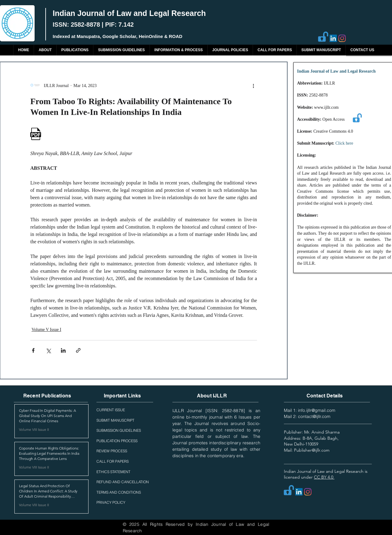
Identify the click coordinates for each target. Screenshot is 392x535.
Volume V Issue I (46, 330)
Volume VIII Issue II (34, 429)
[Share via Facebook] (33, 350)
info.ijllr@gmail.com (317, 410)
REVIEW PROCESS (112, 451)
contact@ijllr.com (314, 416)
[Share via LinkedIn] (63, 350)
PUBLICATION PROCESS (117, 441)
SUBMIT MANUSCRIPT (115, 420)
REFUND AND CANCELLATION (123, 482)
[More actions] (253, 85)
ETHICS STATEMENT (113, 472)
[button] (75, 50)
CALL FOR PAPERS (113, 461)
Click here (344, 143)
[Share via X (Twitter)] (48, 350)
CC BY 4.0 (324, 477)
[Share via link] (78, 350)
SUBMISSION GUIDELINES (119, 430)
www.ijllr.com (326, 107)
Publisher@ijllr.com (312, 450)
